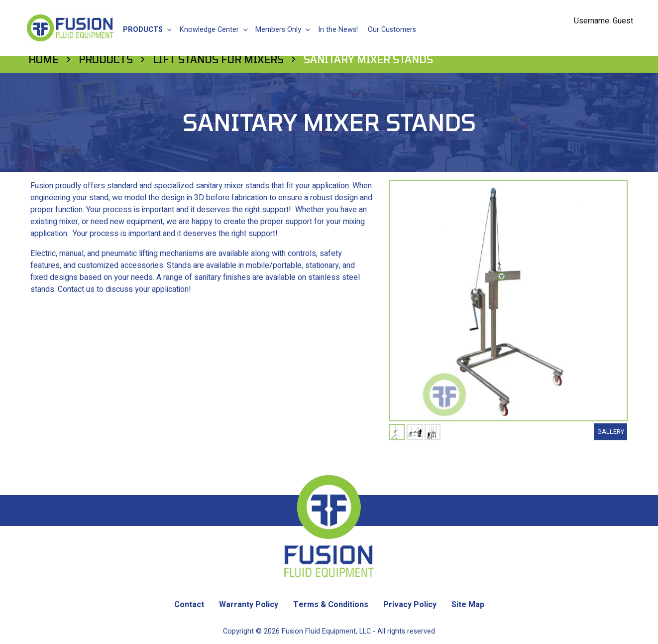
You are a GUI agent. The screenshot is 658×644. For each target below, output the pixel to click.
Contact (189, 587)
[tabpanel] (397, 415)
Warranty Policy (249, 587)
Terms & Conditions (331, 587)
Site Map (468, 587)
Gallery (611, 414)
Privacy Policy (410, 587)
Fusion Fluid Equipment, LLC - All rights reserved (358, 614)
